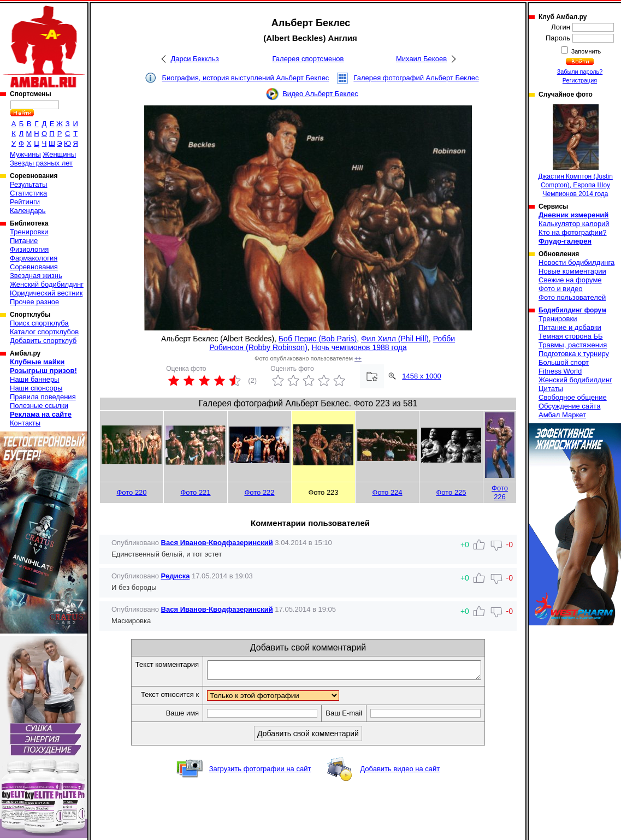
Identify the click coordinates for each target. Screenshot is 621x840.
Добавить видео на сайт (400, 772)
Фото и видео (561, 289)
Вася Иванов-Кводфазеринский (217, 543)
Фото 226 (500, 492)
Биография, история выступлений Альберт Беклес (245, 78)
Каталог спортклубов (44, 332)
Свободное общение (573, 397)
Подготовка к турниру (574, 354)
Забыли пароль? (580, 72)
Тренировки (29, 232)
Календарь (28, 211)
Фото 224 (387, 492)
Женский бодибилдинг (47, 284)
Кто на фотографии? (573, 232)
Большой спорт (564, 362)
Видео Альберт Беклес (320, 94)
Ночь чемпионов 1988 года (359, 347)
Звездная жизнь (36, 276)
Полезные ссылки (39, 406)
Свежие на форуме (570, 280)
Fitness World (560, 371)
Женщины (59, 154)
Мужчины (25, 154)
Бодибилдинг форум (572, 310)
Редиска (176, 576)
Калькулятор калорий (574, 224)
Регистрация (580, 80)
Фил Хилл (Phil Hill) (395, 339)
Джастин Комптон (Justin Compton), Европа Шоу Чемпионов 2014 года (575, 151)
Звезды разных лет (41, 163)
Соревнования (34, 267)
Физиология (29, 249)
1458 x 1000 (422, 376)
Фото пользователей (572, 297)
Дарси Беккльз (194, 59)
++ (358, 358)
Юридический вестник (46, 293)
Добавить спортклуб (43, 341)
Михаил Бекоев (421, 59)
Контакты (25, 423)
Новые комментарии (572, 271)
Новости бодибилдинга (576, 262)
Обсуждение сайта (569, 406)
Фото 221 (195, 492)
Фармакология (34, 258)
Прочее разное (34, 302)
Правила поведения (43, 397)
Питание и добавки (570, 327)
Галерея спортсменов (308, 59)
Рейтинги (25, 202)
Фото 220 (131, 492)
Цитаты (551, 389)
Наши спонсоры (36, 388)
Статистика (28, 193)
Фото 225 (451, 492)
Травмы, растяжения (573, 345)
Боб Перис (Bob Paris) (318, 339)
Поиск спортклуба (39, 323)
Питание (24, 241)
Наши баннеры (34, 379)
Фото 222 (259, 492)
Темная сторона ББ (571, 336)
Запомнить (585, 51)
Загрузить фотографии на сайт (260, 772)
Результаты (28, 184)
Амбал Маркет (562, 415)
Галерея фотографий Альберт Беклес (416, 78)
